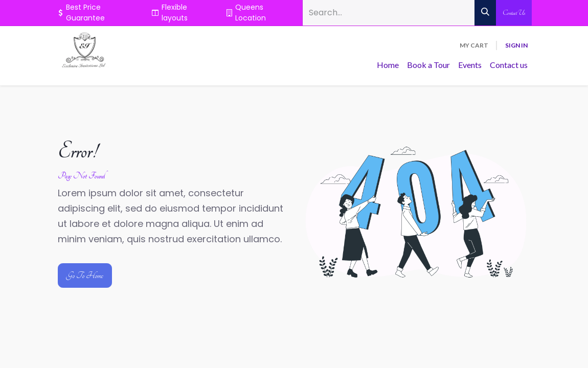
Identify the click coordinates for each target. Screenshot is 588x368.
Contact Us (514, 13)
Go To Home (85, 275)
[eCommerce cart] (474, 45)
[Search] (485, 13)
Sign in (516, 45)
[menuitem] (388, 65)
